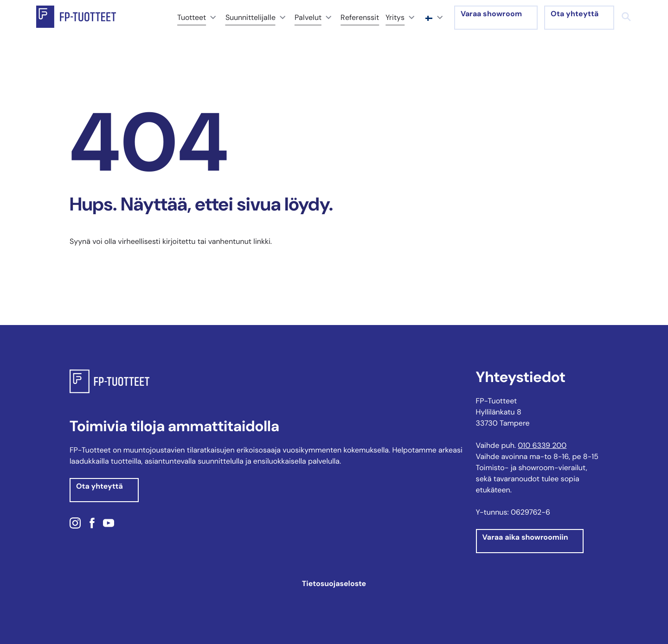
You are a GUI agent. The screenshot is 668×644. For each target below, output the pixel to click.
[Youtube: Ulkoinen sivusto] (109, 525)
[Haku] (626, 17)
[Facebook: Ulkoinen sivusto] (92, 525)
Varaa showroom (491, 14)
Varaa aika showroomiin (525, 537)
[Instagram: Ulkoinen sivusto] (77, 525)
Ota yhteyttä (575, 14)
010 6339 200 (542, 445)
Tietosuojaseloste (334, 583)
